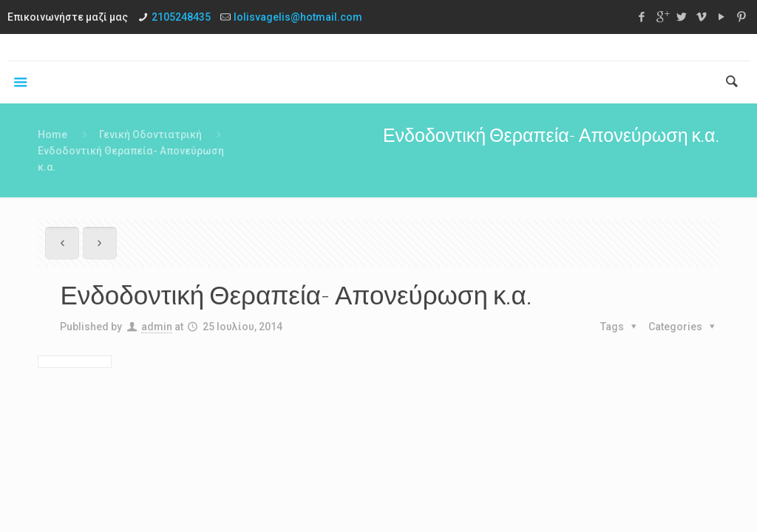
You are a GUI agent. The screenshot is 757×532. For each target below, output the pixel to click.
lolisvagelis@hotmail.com (298, 17)
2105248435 (181, 17)
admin (157, 327)
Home (52, 134)
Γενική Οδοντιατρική (150, 134)
